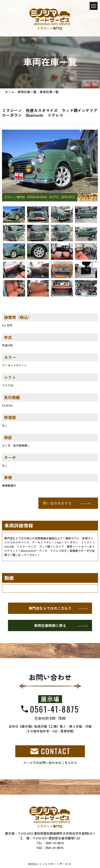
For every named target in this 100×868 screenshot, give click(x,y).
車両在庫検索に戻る (50, 625)
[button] (9, 166)
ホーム (10, 92)
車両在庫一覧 (27, 92)
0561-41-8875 (54, 709)
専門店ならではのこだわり (50, 608)
